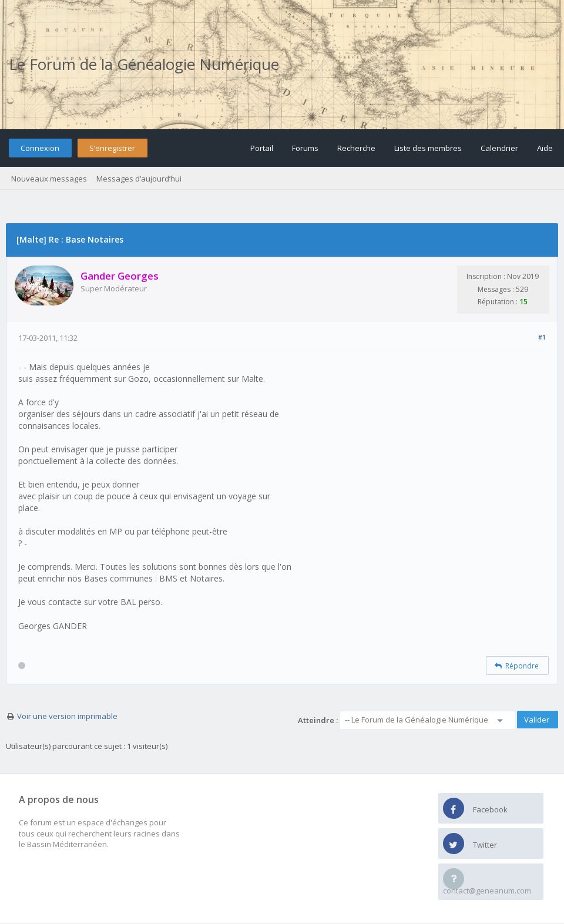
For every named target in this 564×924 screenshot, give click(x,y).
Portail (262, 148)
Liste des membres (428, 148)
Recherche (356, 148)
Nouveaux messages (49, 179)
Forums (305, 148)
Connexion (40, 148)
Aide (545, 148)
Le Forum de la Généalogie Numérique (144, 64)
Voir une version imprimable (67, 716)
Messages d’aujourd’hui (139, 179)
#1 (542, 337)
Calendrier (499, 148)
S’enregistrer (112, 148)
